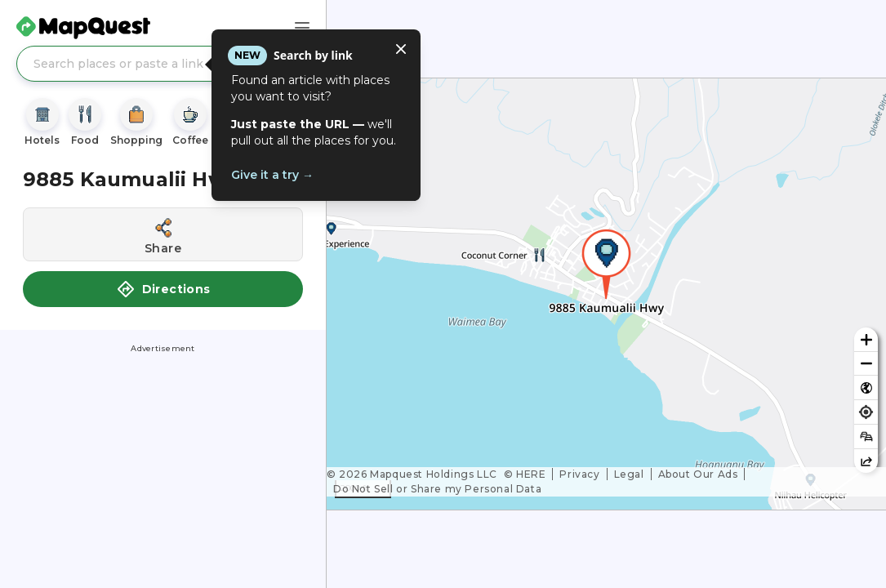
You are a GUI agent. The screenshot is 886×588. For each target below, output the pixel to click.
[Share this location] (163, 234)
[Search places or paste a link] (163, 64)
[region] (606, 294)
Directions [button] (163, 289)
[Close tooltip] (401, 49)
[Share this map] (866, 461)
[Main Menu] (302, 28)
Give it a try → (272, 175)
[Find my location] (866, 412)
